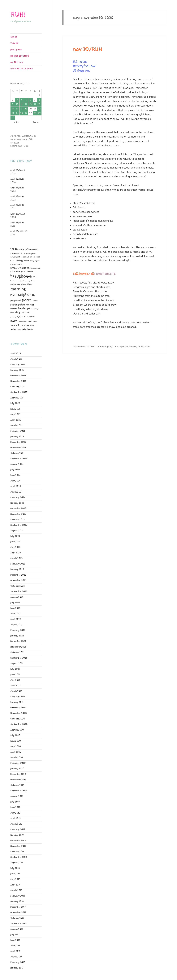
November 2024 (18, 448)
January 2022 (17, 636)
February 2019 (18, 830)
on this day (17, 62)
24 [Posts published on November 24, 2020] (17, 113)
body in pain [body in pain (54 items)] (35, 261)
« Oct (17, 122)
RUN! (18, 14)
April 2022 (16, 619)
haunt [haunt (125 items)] (30, 272)
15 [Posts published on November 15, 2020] (39, 104)
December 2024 (18, 442)
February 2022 (18, 630)
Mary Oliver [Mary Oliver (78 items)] (27, 284)
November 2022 (18, 580)
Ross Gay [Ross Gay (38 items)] (35, 309)
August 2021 (17, 664)
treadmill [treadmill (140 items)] (15, 325)
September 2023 (19, 525)
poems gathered (20, 56)
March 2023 (16, 558)
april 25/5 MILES (19, 231)
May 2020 (16, 747)
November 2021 (18, 647)
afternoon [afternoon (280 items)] (32, 249)
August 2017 (17, 929)
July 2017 (15, 935)
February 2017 (18, 962)
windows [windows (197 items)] (28, 329)
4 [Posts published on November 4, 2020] (22, 100)
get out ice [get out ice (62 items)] (15, 272)
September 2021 (19, 658)
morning (133, 347)
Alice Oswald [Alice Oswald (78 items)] (16, 254)
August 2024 (17, 464)
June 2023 (15, 542)
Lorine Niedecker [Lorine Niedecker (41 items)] (24, 281)
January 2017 (17, 968)
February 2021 (18, 697)
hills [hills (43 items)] (35, 277)
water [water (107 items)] (13, 329)
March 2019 (16, 824)
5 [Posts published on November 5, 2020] (26, 100)
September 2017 (19, 924)
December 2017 (18, 907)
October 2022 (17, 586)
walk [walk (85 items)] (32, 325)
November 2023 (18, 514)
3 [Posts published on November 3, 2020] (17, 100)
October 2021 (17, 652)
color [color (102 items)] (13, 264)
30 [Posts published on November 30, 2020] (13, 118)
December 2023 (18, 509)
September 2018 (19, 857)
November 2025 (18, 381)
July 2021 (15, 669)
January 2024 (17, 503)
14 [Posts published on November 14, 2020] (35, 104)
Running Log (106, 347)
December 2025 (18, 376)
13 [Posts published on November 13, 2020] (30, 104)
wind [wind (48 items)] (19, 330)
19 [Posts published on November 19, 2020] (26, 109)
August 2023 (17, 531)
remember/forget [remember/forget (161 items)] (20, 308)
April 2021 (15, 686)
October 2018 (17, 852)
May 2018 (15, 879)
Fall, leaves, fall (83, 274)
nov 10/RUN (87, 49)
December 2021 (18, 641)
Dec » (35, 122)
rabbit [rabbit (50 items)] (35, 301)
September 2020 (19, 724)
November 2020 (19, 713)
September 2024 (19, 459)
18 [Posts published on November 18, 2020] (22, 109)
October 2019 (17, 785)
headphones (123, 347)
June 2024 (15, 475)
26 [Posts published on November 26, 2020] (26, 113)
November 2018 (18, 846)
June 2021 (15, 675)
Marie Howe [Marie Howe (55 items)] (15, 284)
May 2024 (15, 481)
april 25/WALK (18, 170)
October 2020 (18, 719)
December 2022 (18, 575)
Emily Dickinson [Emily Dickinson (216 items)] (20, 268)
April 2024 (16, 486)
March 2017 (16, 957)
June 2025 (15, 409)
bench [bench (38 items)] (12, 261)
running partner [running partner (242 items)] (20, 312)
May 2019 (15, 813)
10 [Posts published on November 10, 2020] (17, 104)
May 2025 (15, 414)
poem (141, 347)
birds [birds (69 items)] (26, 261)
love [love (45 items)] (33, 281)
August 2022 (17, 597)
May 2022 (15, 614)
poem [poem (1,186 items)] (27, 300)
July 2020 (15, 735)
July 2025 (15, 403)
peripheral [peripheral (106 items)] (16, 301)
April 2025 (16, 420)
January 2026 (17, 370)
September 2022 (19, 592)
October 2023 (17, 520)
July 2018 (15, 868)
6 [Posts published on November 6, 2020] (30, 100)
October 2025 (17, 387)
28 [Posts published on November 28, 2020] (35, 113)
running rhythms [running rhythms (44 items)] (17, 317)
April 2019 (15, 818)
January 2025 (17, 437)
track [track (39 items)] (35, 321)
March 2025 (16, 426)
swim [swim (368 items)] (14, 321)
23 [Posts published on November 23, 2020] (13, 113)
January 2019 (17, 835)
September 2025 (19, 392)
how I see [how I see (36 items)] (13, 281)
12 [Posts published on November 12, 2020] (26, 104)
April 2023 (16, 553)
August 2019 (17, 796)
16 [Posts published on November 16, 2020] (13, 109)
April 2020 (16, 752)
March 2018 (16, 890)
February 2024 (18, 497)
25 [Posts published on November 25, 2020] (22, 113)
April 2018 (15, 885)
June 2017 (15, 940)
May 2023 (15, 547)
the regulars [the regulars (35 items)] (23, 321)
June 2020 (16, 741)
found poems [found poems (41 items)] (36, 268)
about (14, 37)
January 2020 (17, 769)
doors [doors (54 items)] (20, 264)
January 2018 (17, 901)
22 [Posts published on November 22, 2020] (39, 109)
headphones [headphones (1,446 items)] (21, 276)
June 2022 (15, 608)
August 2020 (17, 730)
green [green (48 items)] (23, 272)
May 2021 (15, 680)
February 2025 (18, 431)
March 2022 (16, 625)
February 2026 (18, 365)
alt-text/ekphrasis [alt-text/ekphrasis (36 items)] (30, 254)
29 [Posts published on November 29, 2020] (39, 113)
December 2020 (18, 708)
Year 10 (14, 43)
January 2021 (17, 702)
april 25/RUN (17, 179)
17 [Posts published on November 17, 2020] (17, 109)
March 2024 (16, 492)
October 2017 (17, 918)
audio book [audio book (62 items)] (35, 257)
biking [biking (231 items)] (19, 261)
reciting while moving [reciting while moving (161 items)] (22, 305)
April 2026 (16, 354)
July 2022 (15, 603)
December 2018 (18, 841)
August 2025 (17, 398)
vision (147, 347)
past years (16, 49)
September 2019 (19, 791)
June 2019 (15, 807)
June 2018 (15, 874)
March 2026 (16, 359)
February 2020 (18, 763)
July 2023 (15, 536)
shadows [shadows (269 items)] (30, 317)
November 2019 (18, 780)
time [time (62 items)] (30, 321)
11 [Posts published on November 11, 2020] (22, 104)
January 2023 (17, 569)
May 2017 (15, 946)
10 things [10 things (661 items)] (17, 249)
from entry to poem (22, 69)
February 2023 (18, 564)
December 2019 (18, 774)
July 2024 (15, 470)
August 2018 (17, 863)
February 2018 (18, 896)
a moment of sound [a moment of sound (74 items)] (20, 257)
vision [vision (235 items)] (25, 325)
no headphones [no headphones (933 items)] (23, 295)
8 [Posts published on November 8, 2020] (39, 100)
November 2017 (18, 913)
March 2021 (16, 691)
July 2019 (15, 802)
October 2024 (17, 453)
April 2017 (15, 951)
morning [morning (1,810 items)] (18, 289)
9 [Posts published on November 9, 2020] (13, 104)
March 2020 (17, 758)
